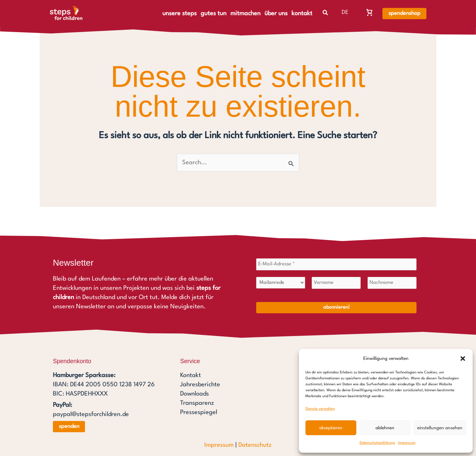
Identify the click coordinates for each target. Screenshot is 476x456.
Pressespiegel (199, 412)
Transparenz (197, 403)
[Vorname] (336, 283)
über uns (276, 14)
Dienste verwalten (320, 409)
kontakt (302, 14)
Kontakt (191, 375)
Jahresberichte (200, 385)
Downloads (195, 394)
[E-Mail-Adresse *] (336, 264)
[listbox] (346, 12)
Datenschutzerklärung (377, 443)
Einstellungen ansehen (440, 428)
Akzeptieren (331, 428)
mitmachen (245, 14)
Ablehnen (385, 428)
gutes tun (214, 14)
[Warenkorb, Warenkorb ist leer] (370, 12)
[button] (463, 359)
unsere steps (179, 14)
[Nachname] (392, 283)
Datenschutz (255, 445)
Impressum (407, 443)
